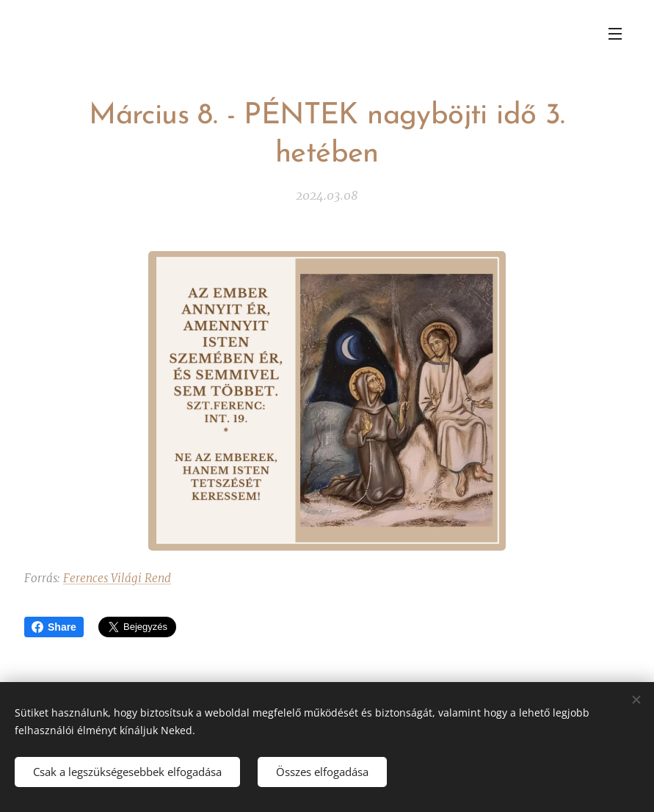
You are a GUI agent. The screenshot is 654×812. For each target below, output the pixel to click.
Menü (615, 34)
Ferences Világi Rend (117, 578)
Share (54, 627)
